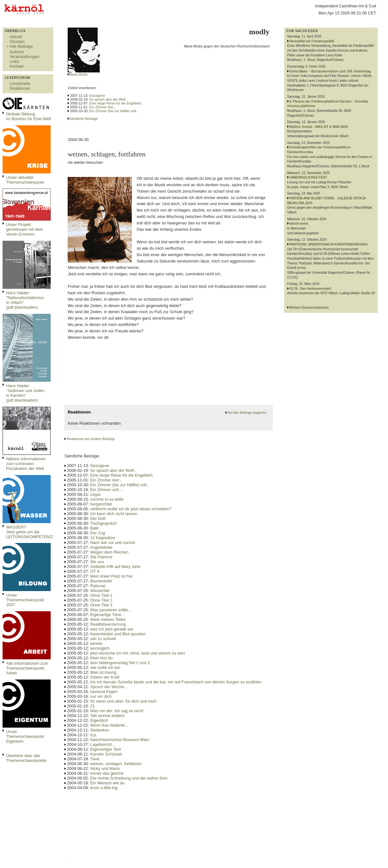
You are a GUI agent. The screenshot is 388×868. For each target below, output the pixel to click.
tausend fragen (104, 692)
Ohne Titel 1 (101, 595)
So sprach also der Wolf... (109, 99)
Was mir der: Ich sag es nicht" (117, 711)
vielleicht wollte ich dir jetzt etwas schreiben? (131, 509)
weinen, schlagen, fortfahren (116, 764)
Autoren (17, 52)
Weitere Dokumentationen (309, 308)
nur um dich (101, 696)
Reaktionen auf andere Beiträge (91, 439)
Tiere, (95, 759)
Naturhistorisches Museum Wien (120, 740)
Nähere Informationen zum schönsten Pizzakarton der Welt (26, 464)
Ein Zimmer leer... (103, 107)
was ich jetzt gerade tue (112, 629)
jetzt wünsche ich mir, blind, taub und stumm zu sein (137, 653)
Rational (98, 586)
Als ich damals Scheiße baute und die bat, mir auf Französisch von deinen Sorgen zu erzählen (176, 682)
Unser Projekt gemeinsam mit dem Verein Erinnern (25, 229)
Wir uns (97, 562)
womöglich (100, 648)
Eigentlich (99, 720)
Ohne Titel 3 (101, 605)
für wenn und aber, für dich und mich (123, 701)
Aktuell (16, 37)
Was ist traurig (103, 672)
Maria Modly (78, 74)
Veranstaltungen (25, 57)
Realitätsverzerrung (108, 624)
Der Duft (98, 518)
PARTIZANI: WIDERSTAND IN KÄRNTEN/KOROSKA (328, 244)
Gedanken (100, 730)
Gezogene (97, 96)
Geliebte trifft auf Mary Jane (115, 567)
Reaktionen (20, 88)
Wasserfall (100, 591)
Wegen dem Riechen (109, 552)
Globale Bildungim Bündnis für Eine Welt (29, 116)
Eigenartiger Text (105, 749)
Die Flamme (101, 557)
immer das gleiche (107, 773)
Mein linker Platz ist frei (111, 576)
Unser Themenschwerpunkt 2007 (25, 600)
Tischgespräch (103, 523)
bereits (96, 643)
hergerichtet (101, 504)
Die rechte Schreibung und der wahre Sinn (129, 778)
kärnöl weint (299, 224)
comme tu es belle (107, 499)
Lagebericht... (103, 744)
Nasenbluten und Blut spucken (118, 634)
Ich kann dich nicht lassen (114, 514)
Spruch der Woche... (109, 687)
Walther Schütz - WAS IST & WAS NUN (318, 127)
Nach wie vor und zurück (113, 542)
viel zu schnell (103, 639)
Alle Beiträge (21, 46)
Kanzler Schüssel (106, 754)
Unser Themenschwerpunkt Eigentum (25, 736)
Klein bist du (101, 658)
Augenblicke (101, 547)
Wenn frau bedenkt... (109, 725)
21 (92, 706)
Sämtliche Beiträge (83, 119)
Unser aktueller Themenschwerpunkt (25, 180)
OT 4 (95, 571)
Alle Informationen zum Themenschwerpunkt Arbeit (27, 668)
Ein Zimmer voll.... (106, 490)
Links (14, 61)
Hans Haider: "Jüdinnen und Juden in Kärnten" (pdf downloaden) (25, 393)
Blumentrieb (101, 581)
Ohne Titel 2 (101, 600)
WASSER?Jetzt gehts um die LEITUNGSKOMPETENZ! (30, 532)
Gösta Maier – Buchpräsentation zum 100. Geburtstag (330, 71)
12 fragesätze (103, 538)
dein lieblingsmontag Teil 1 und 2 (120, 663)
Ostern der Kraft (105, 677)
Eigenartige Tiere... (107, 615)
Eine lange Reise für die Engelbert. (116, 103)
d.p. (93, 735)
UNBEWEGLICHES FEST (308, 177)
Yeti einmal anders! (107, 716)
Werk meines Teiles (108, 619)
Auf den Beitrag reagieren (247, 413)
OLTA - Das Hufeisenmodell (310, 289)
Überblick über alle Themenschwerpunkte (26, 758)
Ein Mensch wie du (107, 783)
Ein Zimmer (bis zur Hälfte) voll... (114, 111)
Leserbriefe (20, 83)
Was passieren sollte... (111, 610)
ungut (95, 494)
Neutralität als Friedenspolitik (312, 41)
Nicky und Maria (105, 768)
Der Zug (97, 533)
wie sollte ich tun (105, 668)
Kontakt (17, 66)
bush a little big (104, 788)
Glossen (17, 42)
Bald (94, 528)
